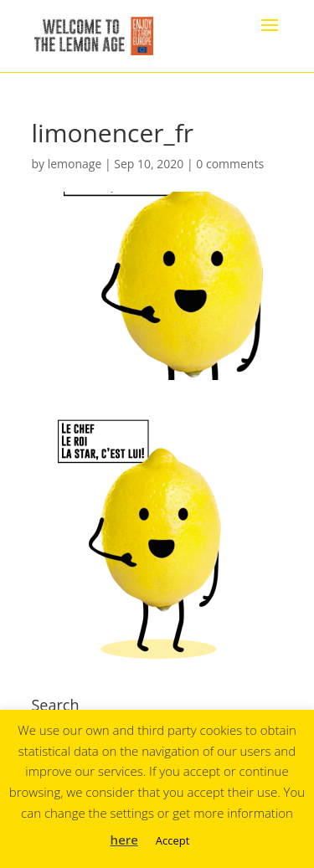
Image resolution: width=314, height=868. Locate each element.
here (124, 840)
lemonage (75, 164)
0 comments (230, 164)
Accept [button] (173, 840)
